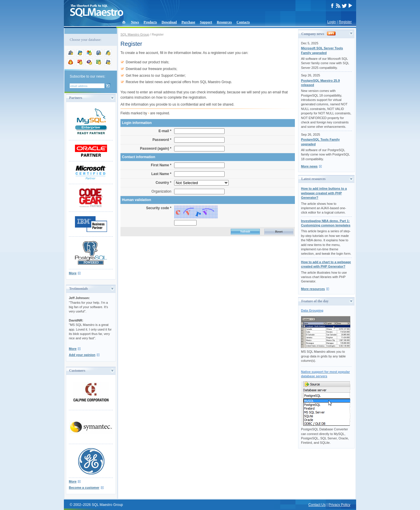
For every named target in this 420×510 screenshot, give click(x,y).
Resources (224, 22)
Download (169, 22)
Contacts (243, 22)
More (73, 273)
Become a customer (84, 488)
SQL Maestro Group (135, 34)
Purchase (188, 22)
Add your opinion (82, 355)
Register (345, 22)
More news (309, 166)
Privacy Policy (339, 505)
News (135, 22)
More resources (313, 289)
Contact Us (317, 505)
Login (331, 22)
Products (150, 22)
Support (206, 22)
